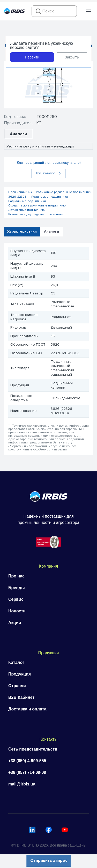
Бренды (17, 588)
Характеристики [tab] (22, 231)
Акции (15, 623)
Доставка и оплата (27, 709)
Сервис (16, 599)
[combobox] (54, 11)
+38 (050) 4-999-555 (27, 761)
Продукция (20, 674)
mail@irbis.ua (22, 784)
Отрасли (17, 686)
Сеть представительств (33, 749)
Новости (17, 611)
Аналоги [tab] (51, 231)
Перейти (32, 57)
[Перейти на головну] (14, 13)
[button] (89, 11)
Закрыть (72, 57)
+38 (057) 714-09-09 (27, 772)
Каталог (16, 662)
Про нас (16, 576)
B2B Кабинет (21, 697)
